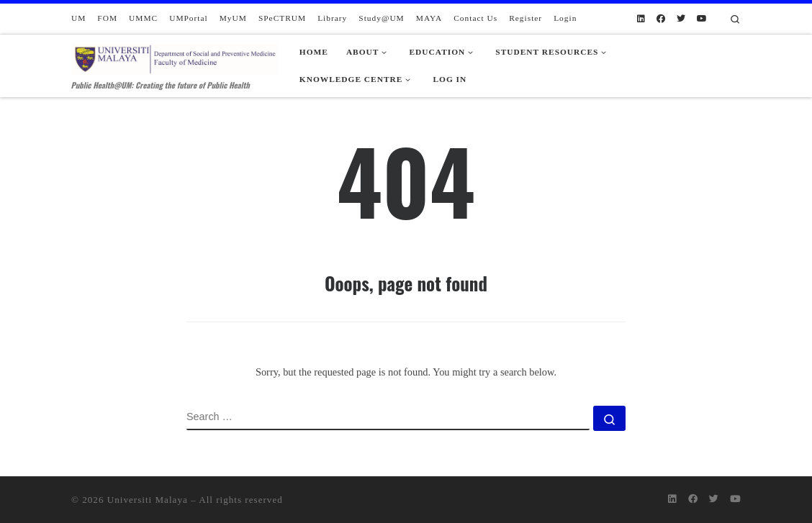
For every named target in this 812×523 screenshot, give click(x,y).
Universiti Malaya (148, 500)
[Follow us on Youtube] (702, 19)
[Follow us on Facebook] (661, 19)
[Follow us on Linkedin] (641, 19)
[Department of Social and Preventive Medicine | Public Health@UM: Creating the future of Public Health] (175, 56)
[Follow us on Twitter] (681, 19)
